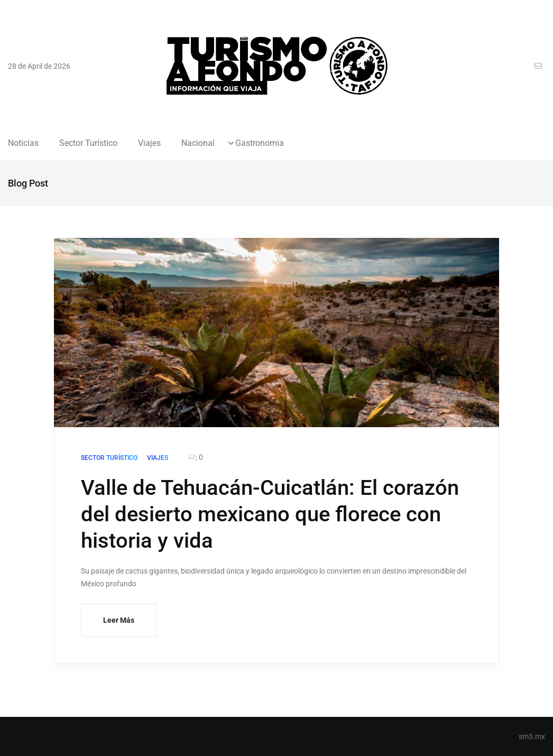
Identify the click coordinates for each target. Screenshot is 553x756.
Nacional (198, 143)
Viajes (149, 143)
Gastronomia (260, 143)
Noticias (23, 143)
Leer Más (119, 620)
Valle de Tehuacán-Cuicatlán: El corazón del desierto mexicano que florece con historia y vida (270, 514)
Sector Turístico (88, 143)
